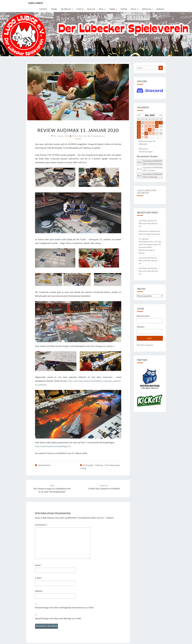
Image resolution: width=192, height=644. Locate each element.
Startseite (43, 9)
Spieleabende (44, 465)
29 (139, 137)
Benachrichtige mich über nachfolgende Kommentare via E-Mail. (64, 608)
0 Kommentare (98, 136)
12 (153, 126)
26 (153, 133)
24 (146, 133)
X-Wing (83, 468)
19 (153, 130)
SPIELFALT (80, 9)
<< (139, 115)
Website (39, 591)
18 (150, 130)
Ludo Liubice (35, 3)
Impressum (146, 9)
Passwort (141, 327)
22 (139, 133)
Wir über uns (66, 9)
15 (139, 130)
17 (146, 130)
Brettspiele (88, 465)
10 (146, 126)
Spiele (101, 9)
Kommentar (41, 525)
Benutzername (143, 316)
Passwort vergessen (145, 345)
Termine (54, 9)
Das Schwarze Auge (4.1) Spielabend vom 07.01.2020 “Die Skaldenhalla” (52, 489)
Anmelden (160, 9)
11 (150, 126)
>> (161, 115)
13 (157, 126)
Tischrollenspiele (112, 465)
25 (150, 133)
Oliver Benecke (80, 136)
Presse (134, 9)
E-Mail (39, 578)
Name (39, 565)
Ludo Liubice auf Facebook (147, 192)
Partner (124, 9)
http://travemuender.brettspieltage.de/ (53, 446)
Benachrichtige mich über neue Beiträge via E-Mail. (58, 618)
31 (146, 137)
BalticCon (91, 9)
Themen (112, 9)
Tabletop (99, 465)
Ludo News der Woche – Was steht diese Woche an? (148, 223)
